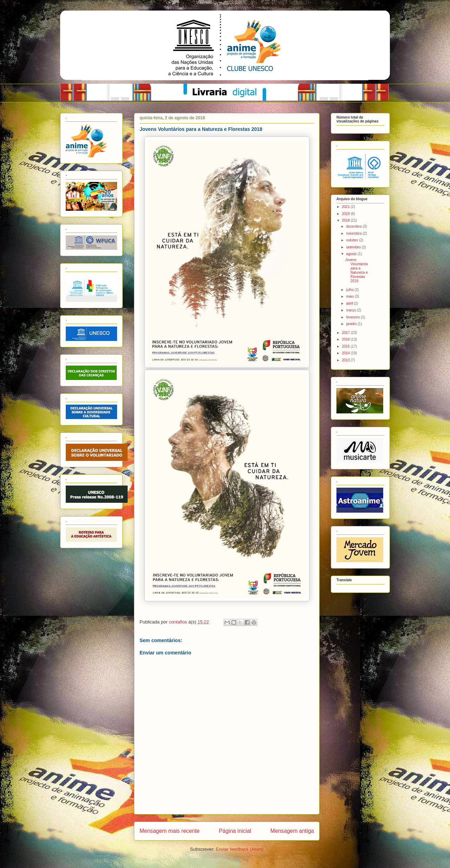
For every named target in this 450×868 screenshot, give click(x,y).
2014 (346, 353)
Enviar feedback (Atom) (240, 849)
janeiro (352, 324)
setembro (354, 247)
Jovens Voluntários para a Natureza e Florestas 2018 (356, 270)
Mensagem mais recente (170, 831)
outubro (352, 240)
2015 (346, 346)
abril (350, 303)
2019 (346, 214)
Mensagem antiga (292, 831)
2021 (346, 207)
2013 (346, 360)
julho (350, 290)
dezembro (354, 226)
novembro (354, 233)
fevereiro (353, 317)
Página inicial (235, 831)
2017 (346, 333)
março (351, 310)
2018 (346, 220)
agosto (352, 254)
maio (350, 296)
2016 (346, 339)
